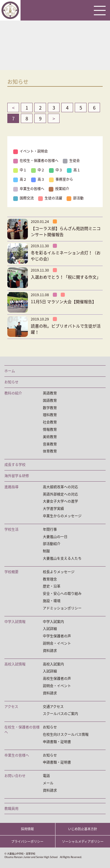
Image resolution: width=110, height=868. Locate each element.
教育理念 (50, 579)
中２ (38, 170)
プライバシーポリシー (27, 841)
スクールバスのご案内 (60, 714)
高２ (20, 179)
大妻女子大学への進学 (60, 501)
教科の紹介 (13, 393)
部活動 (75, 198)
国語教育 (50, 401)
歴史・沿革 (52, 586)
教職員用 (11, 809)
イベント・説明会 (31, 151)
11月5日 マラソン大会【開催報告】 (64, 301)
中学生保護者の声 (57, 636)
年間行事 (50, 530)
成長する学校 (15, 465)
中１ (20, 170)
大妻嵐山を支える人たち (62, 559)
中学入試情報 (15, 622)
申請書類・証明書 (57, 742)
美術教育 (50, 437)
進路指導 (11, 487)
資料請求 (50, 651)
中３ (56, 170)
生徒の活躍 (50, 198)
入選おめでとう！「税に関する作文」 (66, 277)
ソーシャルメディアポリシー (83, 841)
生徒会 (71, 161)
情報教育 (50, 430)
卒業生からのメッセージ (62, 516)
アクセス (11, 707)
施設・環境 (52, 601)
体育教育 (50, 451)
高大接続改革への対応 (60, 487)
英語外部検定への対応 (60, 494)
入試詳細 (50, 629)
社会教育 (50, 422)
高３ (38, 179)
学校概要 (11, 572)
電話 (46, 776)
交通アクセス (53, 707)
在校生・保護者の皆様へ (36, 161)
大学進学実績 (53, 509)
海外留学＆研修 (17, 476)
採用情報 (27, 829)
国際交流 (23, 198)
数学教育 (50, 408)
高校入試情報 (15, 664)
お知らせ (11, 382)
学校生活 (11, 530)
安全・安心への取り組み (62, 594)
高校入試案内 (53, 664)
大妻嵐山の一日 (55, 537)
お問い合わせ (15, 776)
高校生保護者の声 (57, 679)
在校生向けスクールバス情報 (66, 735)
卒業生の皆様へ (29, 189)
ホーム (10, 371)
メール (48, 783)
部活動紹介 (52, 544)
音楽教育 (50, 444)
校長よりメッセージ (59, 572)
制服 (46, 551)
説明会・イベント (57, 643)
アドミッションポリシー (62, 608)
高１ (74, 170)
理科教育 (50, 415)
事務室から (61, 179)
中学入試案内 (53, 622)
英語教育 (50, 393)
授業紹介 (59, 189)
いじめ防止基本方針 (83, 829)
